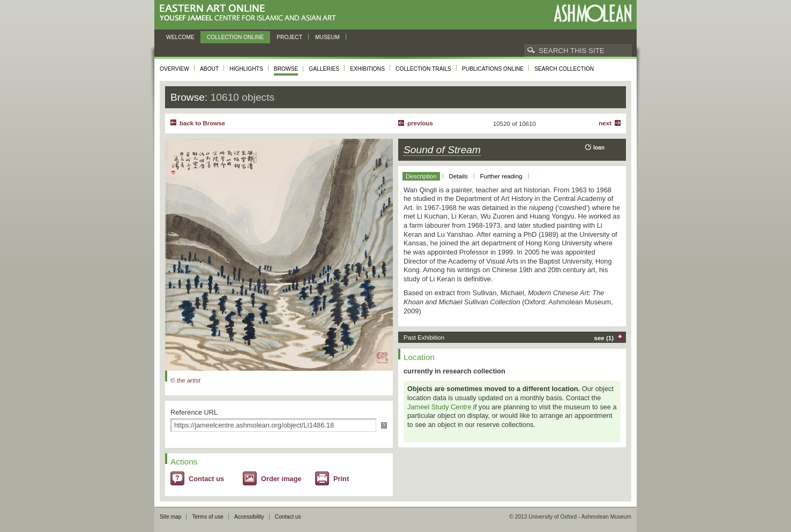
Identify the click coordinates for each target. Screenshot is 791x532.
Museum (327, 37)
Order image (281, 479)
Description (421, 176)
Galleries (324, 69)
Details (458, 176)
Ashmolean (592, 13)
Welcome (180, 37)
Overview (174, 69)
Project (289, 37)
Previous (420, 123)
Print (341, 479)
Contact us (206, 479)
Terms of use (208, 517)
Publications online (493, 69)
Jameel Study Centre (439, 407)
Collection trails (423, 69)
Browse (286, 69)
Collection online (235, 37)
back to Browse (202, 123)
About (209, 69)
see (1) (604, 338)
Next (605, 123)
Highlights (246, 69)
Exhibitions (367, 69)
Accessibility (249, 517)
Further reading (501, 176)
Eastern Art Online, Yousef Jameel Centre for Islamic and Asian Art (251, 13)
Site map (170, 517)
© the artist (185, 380)
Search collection (564, 69)
